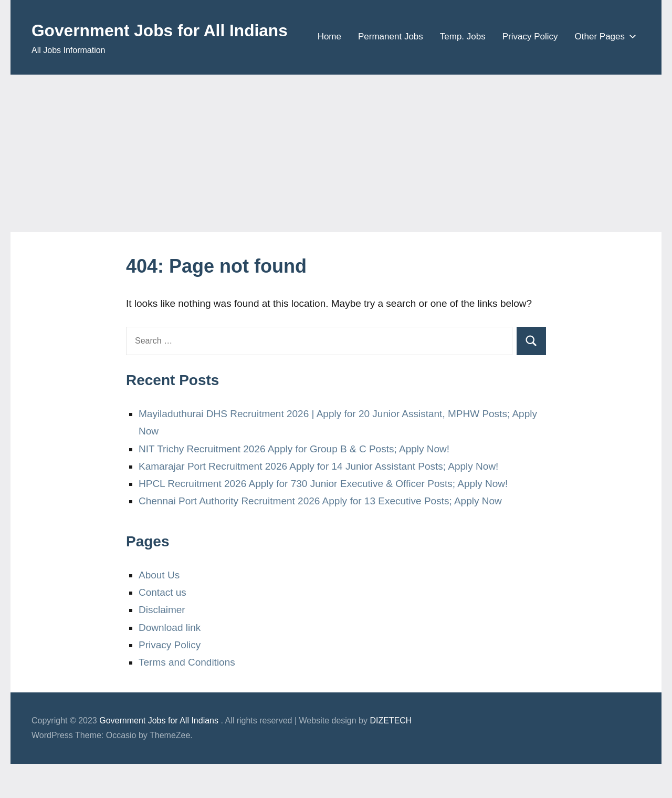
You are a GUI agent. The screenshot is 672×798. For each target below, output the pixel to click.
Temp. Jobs (463, 74)
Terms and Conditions (187, 696)
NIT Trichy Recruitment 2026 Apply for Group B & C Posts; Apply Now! (294, 483)
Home (329, 74)
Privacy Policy (530, 74)
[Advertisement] (336, 188)
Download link (170, 661)
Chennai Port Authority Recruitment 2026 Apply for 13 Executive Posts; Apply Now (320, 535)
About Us (159, 609)
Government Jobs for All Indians (177, 30)
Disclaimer (162, 644)
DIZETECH (391, 755)
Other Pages (603, 74)
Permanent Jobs (391, 74)
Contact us (162, 626)
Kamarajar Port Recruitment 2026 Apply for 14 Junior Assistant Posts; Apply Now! (318, 500)
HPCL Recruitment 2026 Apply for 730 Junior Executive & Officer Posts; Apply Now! (323, 518)
